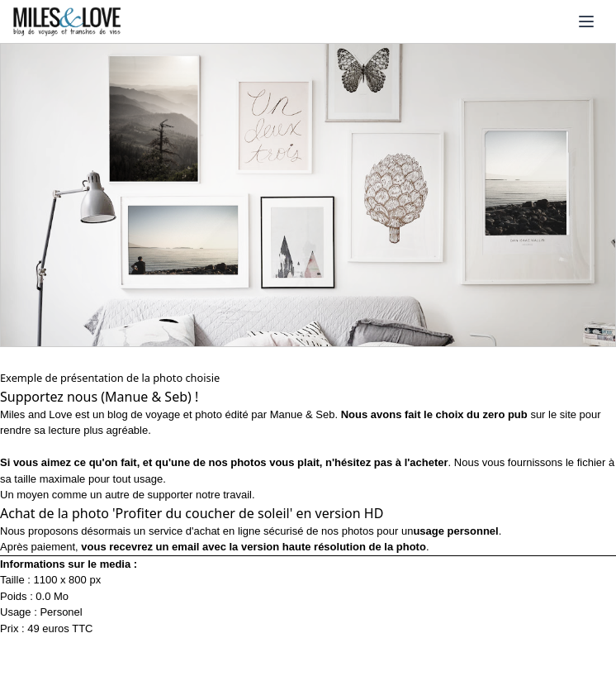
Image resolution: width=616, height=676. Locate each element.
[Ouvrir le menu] (586, 21)
